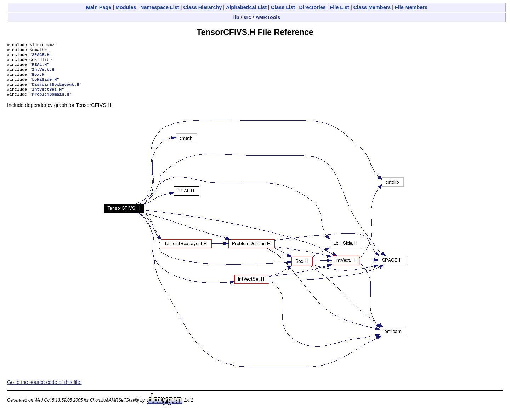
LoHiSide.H (44, 85)
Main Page (99, 7)
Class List (283, 7)
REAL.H (39, 68)
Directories (313, 7)
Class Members (372, 7)
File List (340, 7)
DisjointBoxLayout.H (55, 91)
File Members (411, 7)
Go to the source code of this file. (44, 390)
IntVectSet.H (47, 96)
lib (236, 17)
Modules (126, 7)
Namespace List (160, 7)
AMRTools (268, 17)
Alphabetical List (246, 7)
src (248, 17)
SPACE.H (41, 57)
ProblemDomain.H (50, 102)
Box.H (38, 79)
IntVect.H (43, 74)
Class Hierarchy (202, 7)
